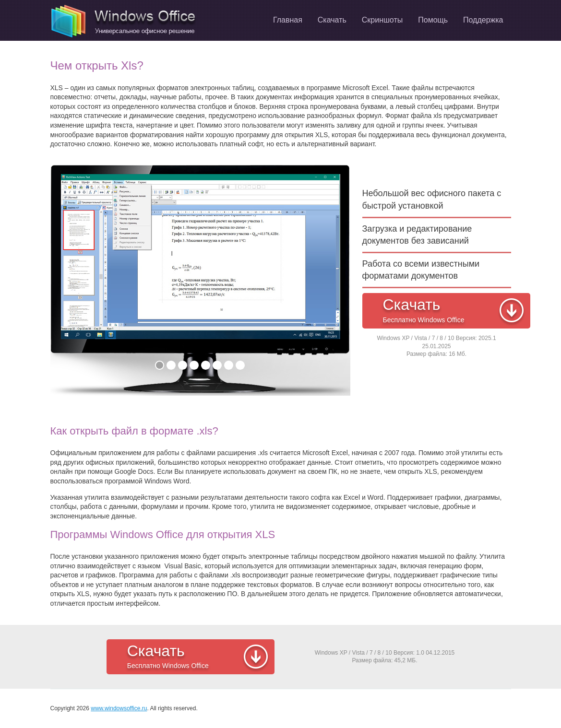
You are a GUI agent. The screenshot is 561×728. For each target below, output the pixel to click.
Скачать (454, 311)
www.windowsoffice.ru (119, 708)
